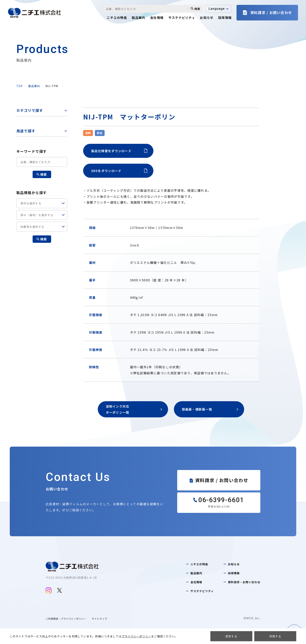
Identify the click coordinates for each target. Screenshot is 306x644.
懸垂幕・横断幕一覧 (210, 409)
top (20, 86)
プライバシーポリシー (137, 636)
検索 (196, 9)
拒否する (231, 636)
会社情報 (157, 18)
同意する (275, 636)
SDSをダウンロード (119, 171)
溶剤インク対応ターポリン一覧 (134, 409)
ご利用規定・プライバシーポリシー (66, 619)
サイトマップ (100, 619)
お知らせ (207, 18)
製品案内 (138, 18)
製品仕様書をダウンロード (119, 151)
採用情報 (225, 18)
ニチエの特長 (117, 18)
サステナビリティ (182, 18)
